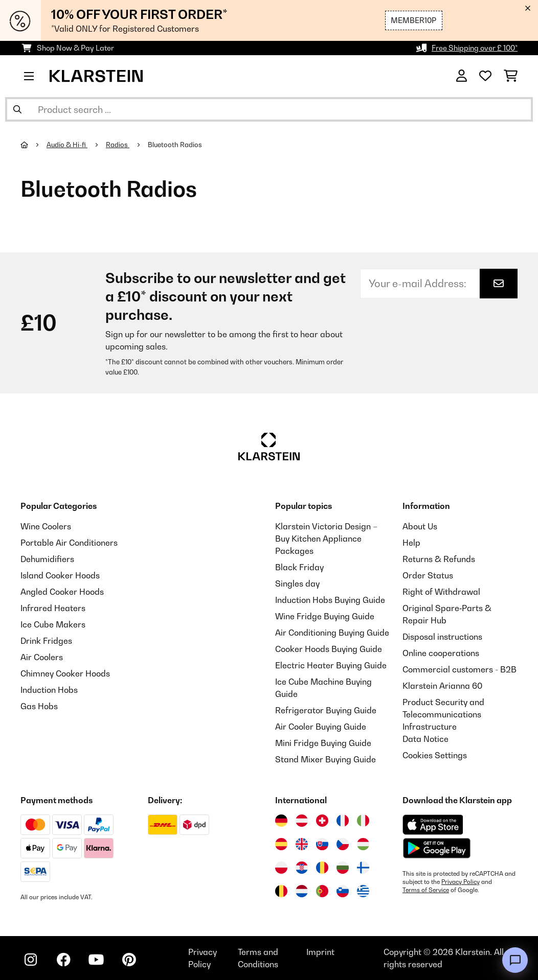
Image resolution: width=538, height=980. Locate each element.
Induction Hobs (49, 690)
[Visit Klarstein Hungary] (363, 844)
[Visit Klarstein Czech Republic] (343, 844)
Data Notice (425, 739)
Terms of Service (426, 890)
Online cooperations (441, 653)
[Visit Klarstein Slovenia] (343, 891)
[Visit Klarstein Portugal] (322, 891)
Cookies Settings (435, 755)
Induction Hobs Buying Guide (330, 600)
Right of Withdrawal (441, 592)
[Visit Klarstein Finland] (363, 868)
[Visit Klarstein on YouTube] (96, 960)
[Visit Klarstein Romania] (322, 868)
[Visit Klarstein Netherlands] (302, 891)
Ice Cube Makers (53, 624)
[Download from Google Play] (436, 848)
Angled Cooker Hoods (62, 592)
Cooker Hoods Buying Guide (329, 649)
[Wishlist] (485, 76)
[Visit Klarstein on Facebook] (63, 960)
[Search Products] (269, 109)
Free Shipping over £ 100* (475, 48)
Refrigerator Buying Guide (326, 710)
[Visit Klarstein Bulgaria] (343, 868)
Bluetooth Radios (176, 145)
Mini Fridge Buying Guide (323, 743)
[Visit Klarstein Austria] (302, 821)
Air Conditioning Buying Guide (332, 633)
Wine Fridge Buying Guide (325, 616)
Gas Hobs (39, 706)
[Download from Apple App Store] (433, 825)
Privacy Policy (461, 882)
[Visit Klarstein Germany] (281, 821)
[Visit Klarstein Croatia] (302, 868)
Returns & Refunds (439, 559)
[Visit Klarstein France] (343, 821)
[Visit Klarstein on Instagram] (31, 960)
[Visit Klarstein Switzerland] (322, 821)
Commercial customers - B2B (459, 669)
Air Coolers (42, 657)
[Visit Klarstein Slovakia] (322, 844)
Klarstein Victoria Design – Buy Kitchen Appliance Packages (326, 539)
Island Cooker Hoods (60, 575)
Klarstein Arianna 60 (442, 686)
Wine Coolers (46, 526)
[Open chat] (515, 960)
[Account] (462, 76)
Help (411, 543)
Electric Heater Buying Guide (331, 665)
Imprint (320, 952)
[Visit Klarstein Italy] (363, 821)
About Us (420, 526)
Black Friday (299, 567)
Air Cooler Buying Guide (321, 727)
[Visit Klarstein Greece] (363, 892)
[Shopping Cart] (511, 76)
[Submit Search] (17, 109)
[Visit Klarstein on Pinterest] (129, 960)
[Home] (33, 145)
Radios (118, 145)
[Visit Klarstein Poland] (281, 868)
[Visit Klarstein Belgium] (281, 891)
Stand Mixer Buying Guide (326, 759)
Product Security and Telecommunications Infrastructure (443, 714)
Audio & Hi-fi (67, 145)
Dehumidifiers (47, 559)
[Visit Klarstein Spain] (281, 844)
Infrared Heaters (53, 608)
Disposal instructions (442, 637)
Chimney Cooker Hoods (65, 673)
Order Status (428, 575)
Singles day (297, 584)
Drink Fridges (46, 641)
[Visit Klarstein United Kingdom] (302, 844)
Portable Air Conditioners (69, 543)
